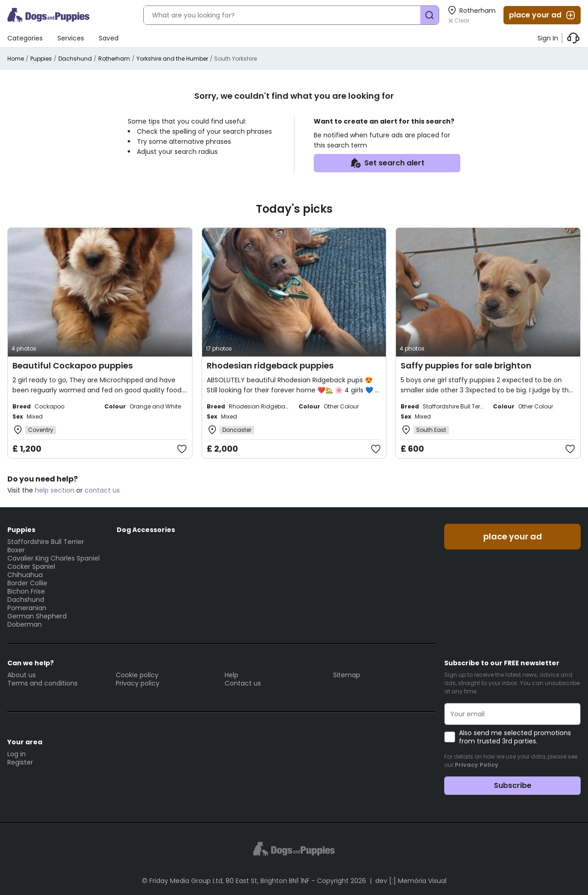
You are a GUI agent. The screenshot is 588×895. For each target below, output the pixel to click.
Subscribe (513, 785)
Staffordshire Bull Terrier (46, 542)
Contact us (243, 683)
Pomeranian (27, 608)
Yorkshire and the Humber (172, 59)
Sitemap (347, 675)
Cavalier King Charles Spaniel (54, 558)
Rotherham (114, 59)
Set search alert (387, 163)
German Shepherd (37, 616)
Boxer (16, 550)
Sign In (548, 38)
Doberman (25, 624)
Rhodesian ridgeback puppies (270, 365)
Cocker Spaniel (31, 566)
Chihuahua (25, 575)
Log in (17, 754)
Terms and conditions (42, 683)
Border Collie (27, 583)
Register (20, 762)
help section (55, 490)
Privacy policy (138, 683)
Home (16, 59)
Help (232, 675)
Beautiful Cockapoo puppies (73, 365)
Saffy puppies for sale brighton (466, 365)
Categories (25, 38)
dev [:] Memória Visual (411, 881)
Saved (109, 38)
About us (22, 675)
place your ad (543, 15)
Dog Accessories (146, 530)
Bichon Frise (26, 591)
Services (71, 38)
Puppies (41, 59)
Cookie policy (137, 675)
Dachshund (75, 59)
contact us (102, 490)
